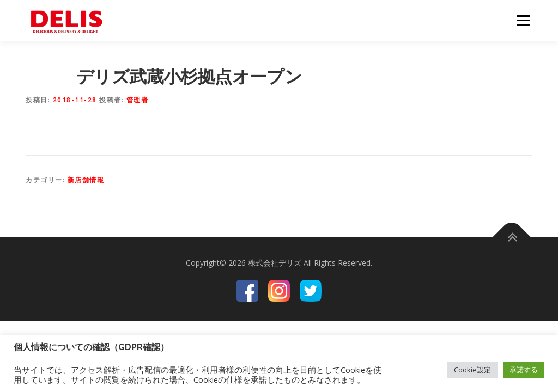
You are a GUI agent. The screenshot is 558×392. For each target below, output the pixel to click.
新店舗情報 (86, 180)
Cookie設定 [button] (472, 370)
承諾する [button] (524, 370)
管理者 (138, 100)
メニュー (523, 20)
